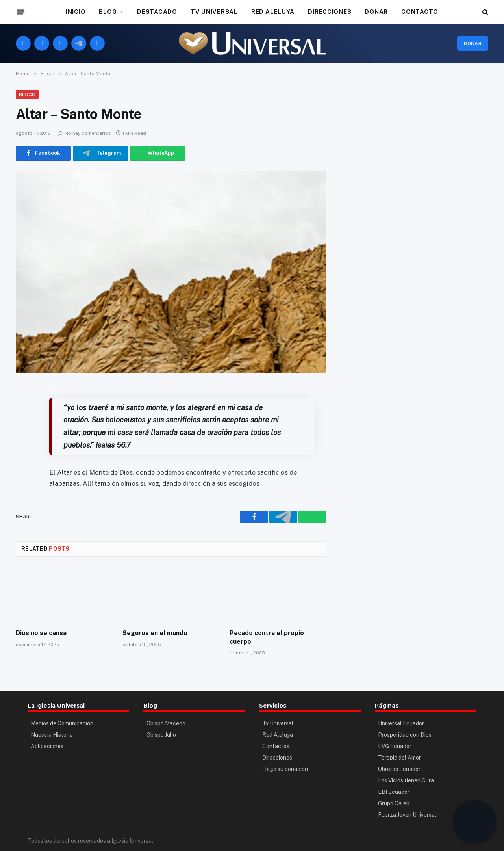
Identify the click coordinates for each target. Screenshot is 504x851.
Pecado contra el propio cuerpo (267, 637)
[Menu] (21, 12)
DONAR (376, 12)
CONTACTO (420, 12)
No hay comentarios (84, 133)
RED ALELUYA (273, 12)
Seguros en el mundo (155, 633)
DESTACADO (157, 12)
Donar (473, 43)
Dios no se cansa (41, 633)
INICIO (76, 12)
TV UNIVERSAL (214, 12)
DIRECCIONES (330, 12)
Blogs (27, 95)
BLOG (108, 12)
